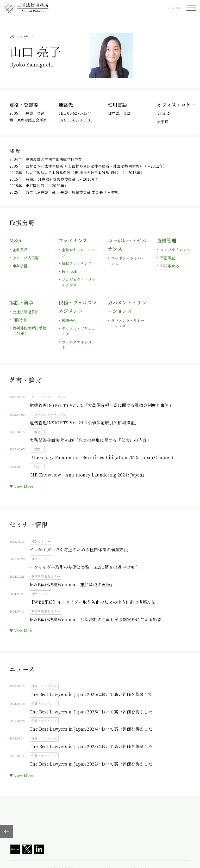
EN (178, 8)
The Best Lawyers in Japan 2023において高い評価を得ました (91, 746)
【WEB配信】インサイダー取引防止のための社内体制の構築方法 (93, 602)
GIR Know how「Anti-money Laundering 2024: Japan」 (88, 475)
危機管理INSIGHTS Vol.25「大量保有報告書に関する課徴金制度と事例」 (101, 405)
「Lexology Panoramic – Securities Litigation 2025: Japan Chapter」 (103, 457)
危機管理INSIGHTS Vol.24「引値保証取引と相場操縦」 (84, 423)
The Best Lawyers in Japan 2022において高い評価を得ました (91, 764)
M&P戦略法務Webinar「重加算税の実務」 (72, 585)
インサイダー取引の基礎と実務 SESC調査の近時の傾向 (84, 567)
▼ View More (21, 486)
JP (170, 8)
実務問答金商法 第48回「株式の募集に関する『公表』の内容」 (90, 440)
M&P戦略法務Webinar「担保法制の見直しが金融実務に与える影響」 (98, 619)
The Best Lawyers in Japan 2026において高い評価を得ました (91, 694)
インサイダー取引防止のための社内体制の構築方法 (79, 550)
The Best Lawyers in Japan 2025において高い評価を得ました (91, 712)
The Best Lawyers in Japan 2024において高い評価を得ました (91, 729)
